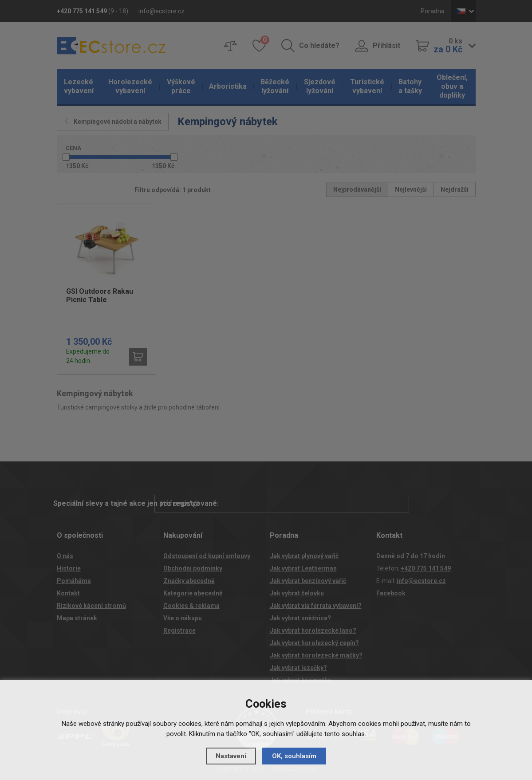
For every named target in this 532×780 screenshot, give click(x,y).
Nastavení (231, 756)
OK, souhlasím (294, 756)
